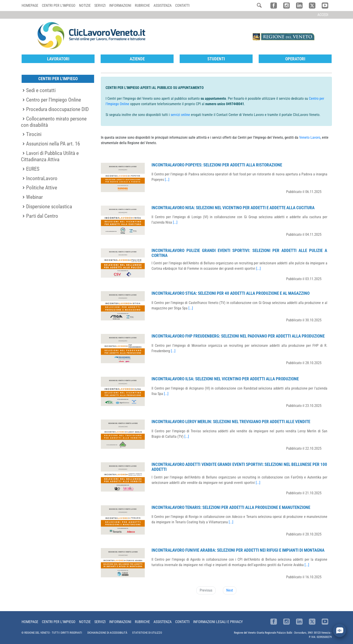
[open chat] (340, 631)
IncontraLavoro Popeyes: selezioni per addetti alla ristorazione (217, 165)
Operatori (295, 59)
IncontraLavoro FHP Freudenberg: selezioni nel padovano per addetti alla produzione (238, 336)
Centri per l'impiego (59, 6)
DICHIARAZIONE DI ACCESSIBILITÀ (107, 633)
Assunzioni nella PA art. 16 (53, 144)
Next (230, 590)
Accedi (323, 15)
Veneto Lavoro (310, 137)
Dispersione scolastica (49, 206)
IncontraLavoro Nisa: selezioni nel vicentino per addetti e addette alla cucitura (233, 208)
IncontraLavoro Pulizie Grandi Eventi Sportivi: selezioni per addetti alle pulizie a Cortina (239, 253)
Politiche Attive (42, 188)
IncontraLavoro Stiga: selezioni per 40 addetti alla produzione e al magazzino (231, 293)
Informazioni (120, 6)
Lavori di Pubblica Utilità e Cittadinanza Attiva (50, 156)
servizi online (180, 115)
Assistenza (163, 6)
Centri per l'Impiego (58, 79)
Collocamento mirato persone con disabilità (54, 122)
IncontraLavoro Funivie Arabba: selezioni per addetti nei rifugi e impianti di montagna (238, 550)
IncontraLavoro (42, 178)
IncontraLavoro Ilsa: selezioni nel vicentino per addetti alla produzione (225, 379)
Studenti (216, 59)
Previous (206, 590)
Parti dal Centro (42, 216)
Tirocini (34, 134)
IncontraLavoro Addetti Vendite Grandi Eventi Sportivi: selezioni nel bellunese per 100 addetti (239, 467)
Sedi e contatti (41, 90)
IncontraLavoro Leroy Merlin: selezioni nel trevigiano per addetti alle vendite (231, 422)
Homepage (30, 6)
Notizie (85, 6)
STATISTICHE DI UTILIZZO (147, 633)
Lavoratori (58, 59)
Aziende (137, 59)
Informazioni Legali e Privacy (218, 622)
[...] (167, 180)
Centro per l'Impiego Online (54, 100)
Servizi (100, 6)
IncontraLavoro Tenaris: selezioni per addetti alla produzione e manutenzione (231, 507)
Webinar (34, 197)
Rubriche (142, 6)
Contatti (182, 6)
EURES (33, 169)
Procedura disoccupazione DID (57, 109)
